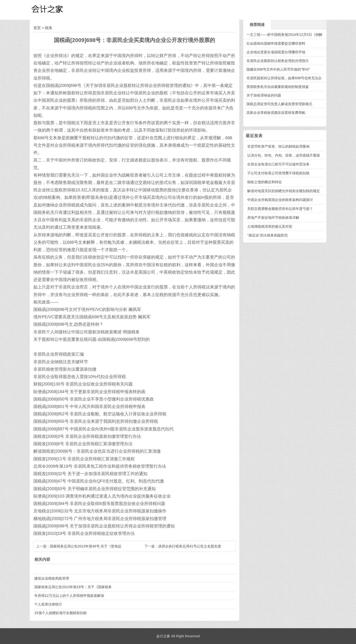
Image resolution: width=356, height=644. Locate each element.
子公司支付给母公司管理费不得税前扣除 (278, 173)
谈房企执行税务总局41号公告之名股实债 (190, 546)
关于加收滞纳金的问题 (264, 95)
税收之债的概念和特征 (265, 182)
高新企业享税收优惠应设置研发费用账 (276, 113)
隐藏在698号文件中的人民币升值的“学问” (278, 69)
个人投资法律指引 (48, 604)
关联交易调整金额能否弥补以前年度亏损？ (280, 209)
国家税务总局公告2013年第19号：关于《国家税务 (73, 587)
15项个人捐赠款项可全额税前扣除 (61, 613)
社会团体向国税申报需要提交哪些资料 (276, 43)
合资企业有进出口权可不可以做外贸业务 (278, 164)
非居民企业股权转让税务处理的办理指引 (278, 61)
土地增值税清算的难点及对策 (270, 226)
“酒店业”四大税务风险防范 (267, 235)
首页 (37, 28)
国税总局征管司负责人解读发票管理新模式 (279, 104)
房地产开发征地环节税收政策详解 (273, 218)
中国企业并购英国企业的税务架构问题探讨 (280, 200)
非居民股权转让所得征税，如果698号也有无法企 (284, 78)
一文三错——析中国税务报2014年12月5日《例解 (284, 35)
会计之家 (163, 636)
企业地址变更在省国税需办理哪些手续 (276, 52)
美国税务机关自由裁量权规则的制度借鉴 (278, 87)
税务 (49, 28)
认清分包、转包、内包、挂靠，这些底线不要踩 (284, 155)
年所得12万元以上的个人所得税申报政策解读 (69, 596)
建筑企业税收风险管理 (52, 578)
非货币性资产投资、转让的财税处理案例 (278, 146)
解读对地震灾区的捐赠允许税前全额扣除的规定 (284, 191)
